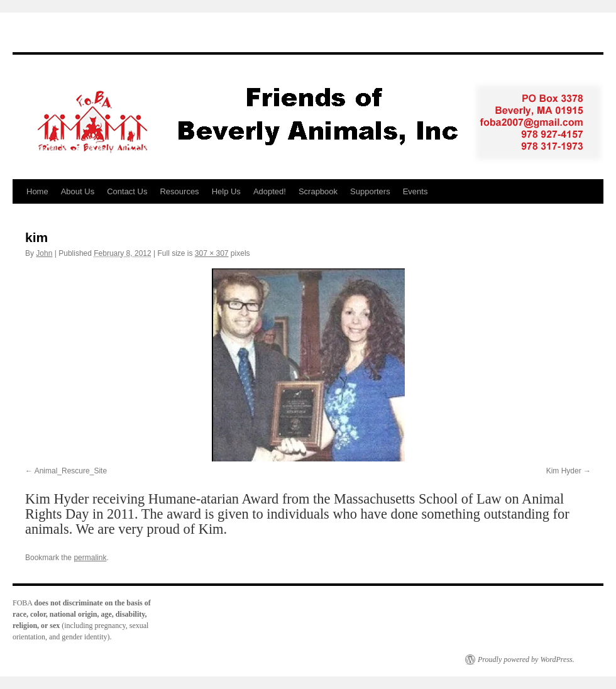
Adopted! (270, 191)
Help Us (226, 191)
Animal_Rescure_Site (71, 471)
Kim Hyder (564, 471)
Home (37, 191)
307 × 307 (212, 253)
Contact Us (127, 191)
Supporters (370, 191)
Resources (179, 191)
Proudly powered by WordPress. (526, 659)
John (44, 253)
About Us (78, 191)
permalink (90, 558)
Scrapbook (318, 191)
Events (415, 191)
